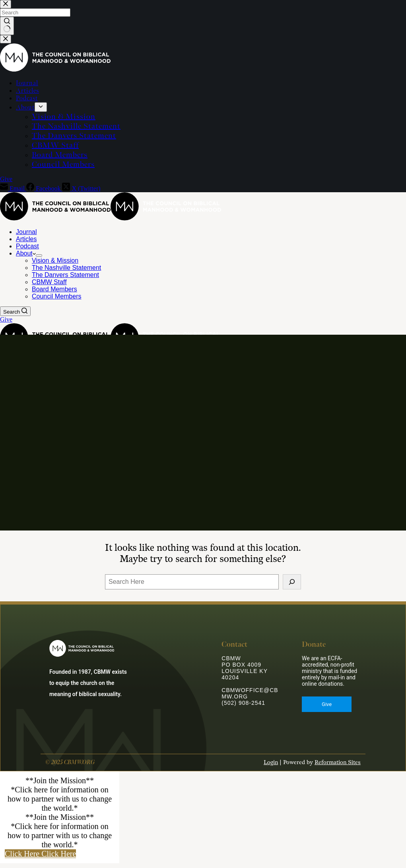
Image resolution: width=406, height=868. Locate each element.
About (26, 253)
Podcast (27, 246)
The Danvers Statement (65, 275)
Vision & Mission (55, 260)
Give (6, 319)
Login (271, 768)
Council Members (56, 296)
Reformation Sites (338, 768)
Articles (26, 239)
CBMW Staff (49, 282)
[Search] (15, 311)
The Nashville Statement (66, 268)
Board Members (54, 289)
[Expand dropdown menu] (39, 256)
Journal (26, 232)
